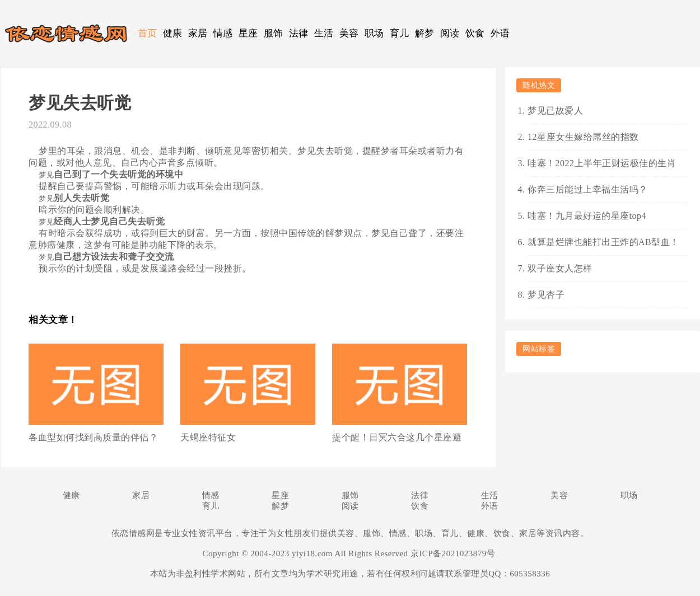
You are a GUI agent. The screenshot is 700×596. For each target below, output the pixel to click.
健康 (173, 33)
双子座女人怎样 (560, 268)
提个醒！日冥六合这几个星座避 (397, 437)
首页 (148, 33)
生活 (324, 33)
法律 (299, 33)
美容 (349, 33)
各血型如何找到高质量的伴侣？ (93, 437)
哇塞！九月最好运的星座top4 (587, 216)
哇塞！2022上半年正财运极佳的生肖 (602, 163)
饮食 (475, 33)
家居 (198, 33)
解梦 (425, 33)
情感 (223, 33)
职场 (374, 33)
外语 (500, 33)
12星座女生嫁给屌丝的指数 (583, 137)
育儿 (400, 33)
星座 (248, 33)
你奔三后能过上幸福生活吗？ (588, 189)
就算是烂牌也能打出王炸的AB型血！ (603, 242)
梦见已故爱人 (555, 111)
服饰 (274, 33)
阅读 (450, 33)
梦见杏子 (546, 295)
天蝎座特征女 (208, 437)
